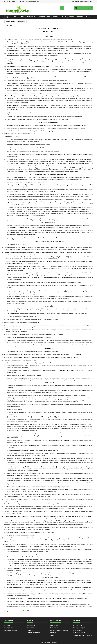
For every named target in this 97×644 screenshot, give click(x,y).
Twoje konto (56, 621)
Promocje (7, 625)
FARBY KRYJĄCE (45, 17)
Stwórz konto (88, 2)
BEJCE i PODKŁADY (18, 17)
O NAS (88, 17)
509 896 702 (14, 2)
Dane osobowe (55, 625)
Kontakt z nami (32, 625)
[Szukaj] (48, 8)
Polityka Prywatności (33, 633)
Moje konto (31, 628)
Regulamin (31, 630)
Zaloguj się (78, 2)
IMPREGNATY (32, 17)
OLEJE (64, 17)
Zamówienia (54, 628)
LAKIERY (56, 17)
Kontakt (76, 621)
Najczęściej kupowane (11, 630)
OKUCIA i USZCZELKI (76, 17)
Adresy (52, 635)
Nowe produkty (9, 628)
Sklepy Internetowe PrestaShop (48, 642)
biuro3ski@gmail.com (33, 2)
